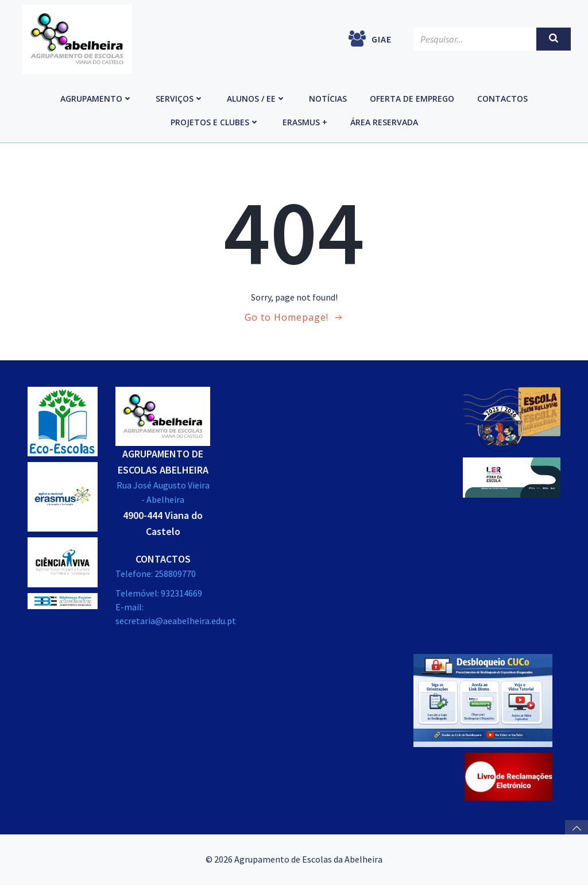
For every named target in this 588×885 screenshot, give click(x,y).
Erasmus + (305, 122)
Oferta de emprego (412, 99)
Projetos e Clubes (215, 122)
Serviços (180, 99)
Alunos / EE (256, 99)
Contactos (502, 99)
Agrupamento (96, 99)
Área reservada (384, 122)
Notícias (328, 99)
